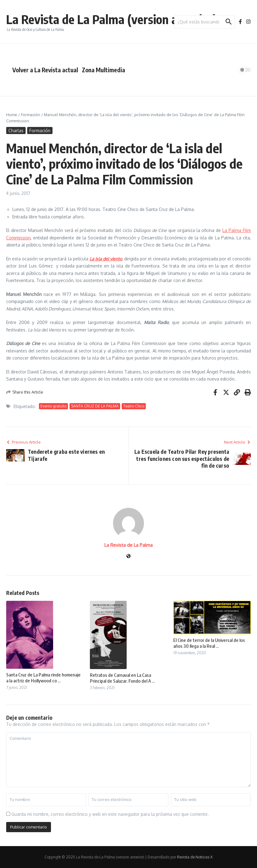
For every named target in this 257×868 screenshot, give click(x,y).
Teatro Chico (134, 406)
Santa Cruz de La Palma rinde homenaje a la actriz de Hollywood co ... (43, 678)
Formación (31, 115)
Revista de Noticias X (195, 857)
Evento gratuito (53, 406)
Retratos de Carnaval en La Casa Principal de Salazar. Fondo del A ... (122, 678)
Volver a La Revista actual (45, 70)
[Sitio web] (128, 556)
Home (12, 115)
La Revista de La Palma (128, 545)
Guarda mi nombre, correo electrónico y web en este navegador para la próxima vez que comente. (110, 814)
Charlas (16, 131)
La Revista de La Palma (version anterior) (112, 19)
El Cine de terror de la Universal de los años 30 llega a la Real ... (209, 643)
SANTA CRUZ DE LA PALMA (95, 406)
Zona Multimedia (103, 70)
